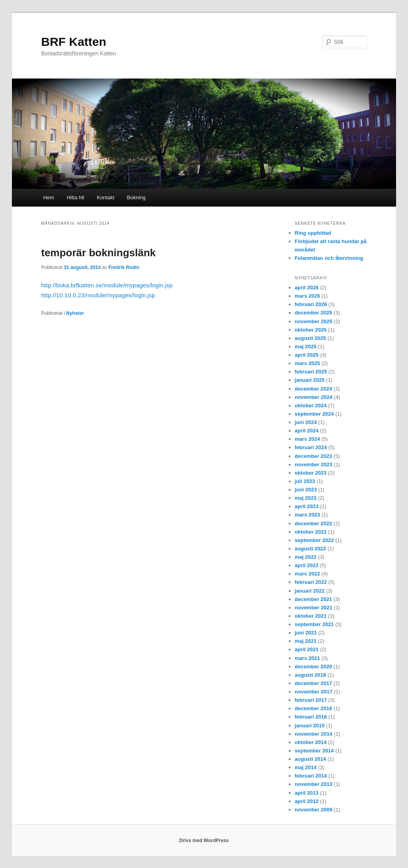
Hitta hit (75, 197)
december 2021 (314, 599)
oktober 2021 (311, 616)
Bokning (136, 197)
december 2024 (314, 389)
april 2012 (307, 801)
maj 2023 (306, 498)
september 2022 (314, 540)
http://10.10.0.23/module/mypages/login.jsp (98, 295)
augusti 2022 (311, 549)
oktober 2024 (311, 406)
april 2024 (307, 431)
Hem (48, 197)
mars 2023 (308, 515)
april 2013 (307, 793)
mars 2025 (308, 363)
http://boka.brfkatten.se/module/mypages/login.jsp (107, 285)
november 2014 (314, 734)
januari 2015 (310, 726)
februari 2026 (311, 304)
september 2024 (314, 414)
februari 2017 (311, 700)
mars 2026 (308, 296)
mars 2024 (308, 439)
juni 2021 (306, 633)
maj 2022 (306, 557)
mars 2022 (308, 574)
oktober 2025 (311, 330)
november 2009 (314, 810)
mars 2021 (308, 658)
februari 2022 (311, 582)
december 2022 (314, 523)
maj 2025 (306, 347)
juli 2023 (305, 481)
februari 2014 (311, 776)
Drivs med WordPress (204, 841)
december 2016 (314, 708)
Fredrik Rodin (124, 267)
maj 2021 (306, 641)
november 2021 (314, 608)
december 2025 (314, 313)
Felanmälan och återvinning (329, 258)
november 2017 (314, 692)
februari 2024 (311, 447)
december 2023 (314, 456)
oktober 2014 (311, 742)
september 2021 (314, 624)
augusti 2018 (311, 675)
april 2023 (307, 506)
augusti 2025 (311, 338)
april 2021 (307, 649)
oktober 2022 (311, 532)
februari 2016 (311, 717)
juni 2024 (306, 422)
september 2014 (314, 751)
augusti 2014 (311, 759)
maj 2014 (306, 767)
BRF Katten (74, 42)
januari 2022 (310, 591)
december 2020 (314, 667)
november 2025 (314, 321)
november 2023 (314, 464)
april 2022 (307, 565)
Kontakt (106, 197)
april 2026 (307, 288)
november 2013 (314, 784)
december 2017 (314, 683)
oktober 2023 (311, 473)
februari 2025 (311, 372)
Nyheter (75, 313)
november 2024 (314, 397)
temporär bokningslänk (98, 253)
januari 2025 (310, 380)
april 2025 (307, 355)
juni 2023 (306, 490)
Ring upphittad (313, 233)
